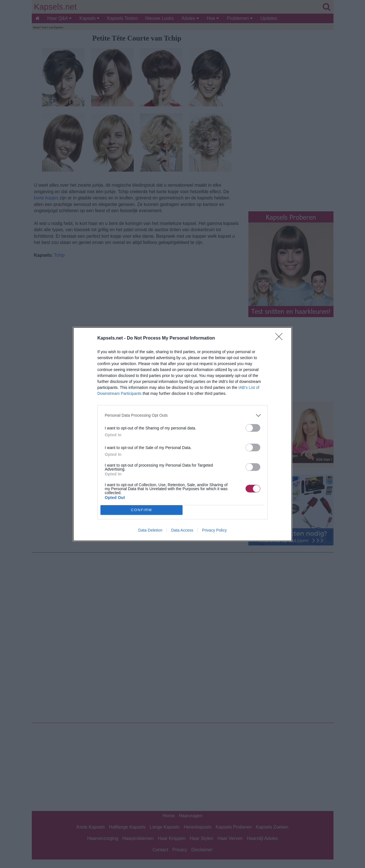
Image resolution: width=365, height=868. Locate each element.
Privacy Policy (214, 530)
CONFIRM (141, 510)
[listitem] (182, 415)
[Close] (281, 338)
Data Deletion (150, 530)
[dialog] (182, 434)
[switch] (253, 428)
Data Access (182, 530)
